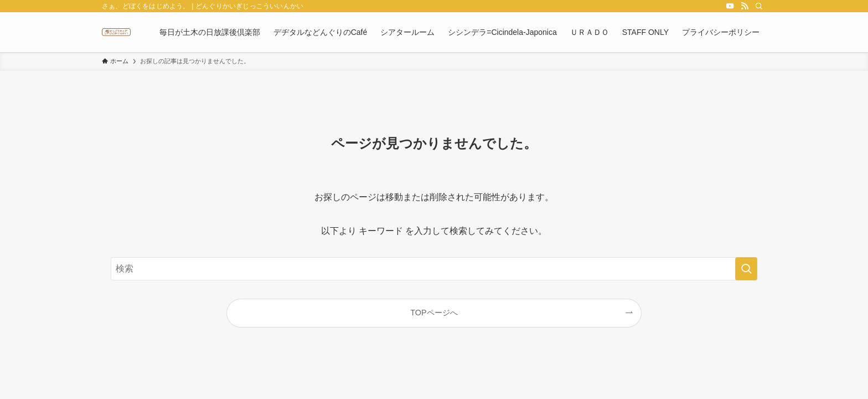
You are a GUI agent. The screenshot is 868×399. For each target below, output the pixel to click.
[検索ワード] (434, 269)
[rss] (745, 6)
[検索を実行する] (746, 269)
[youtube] (730, 6)
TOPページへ (434, 313)
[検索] (759, 6)
